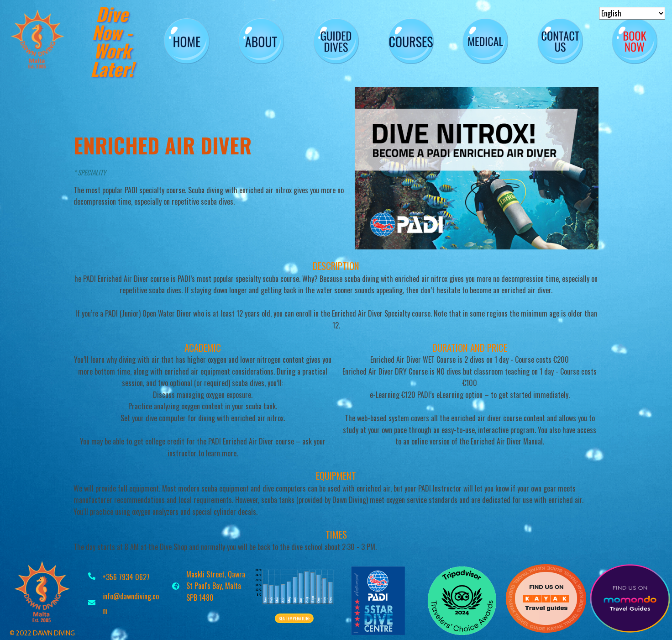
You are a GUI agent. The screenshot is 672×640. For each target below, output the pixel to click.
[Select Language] (632, 13)
